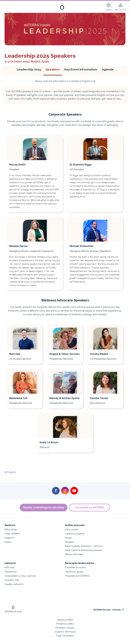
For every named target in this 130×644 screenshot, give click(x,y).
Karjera (8, 542)
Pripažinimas (11, 572)
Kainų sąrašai (71, 529)
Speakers (53, 69)
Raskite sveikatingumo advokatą (44, 507)
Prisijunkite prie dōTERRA (77, 576)
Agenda (108, 69)
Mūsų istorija (11, 529)
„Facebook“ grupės (74, 572)
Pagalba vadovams (14, 584)
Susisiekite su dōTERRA (90, 507)
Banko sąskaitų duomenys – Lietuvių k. (84, 546)
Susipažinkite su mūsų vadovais (20, 576)
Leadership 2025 (30, 69)
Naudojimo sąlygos (65, 628)
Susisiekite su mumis (75, 567)
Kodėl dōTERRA (12, 534)
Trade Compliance (65, 636)
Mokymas (9, 567)
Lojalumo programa (75, 534)
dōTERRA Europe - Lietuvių (107, 610)
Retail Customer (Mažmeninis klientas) (84, 550)
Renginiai (69, 542)
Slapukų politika (65, 620)
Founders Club (12, 580)
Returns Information (74, 554)
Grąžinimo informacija (65, 632)
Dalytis (10, 472)
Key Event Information (81, 69)
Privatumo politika (65, 624)
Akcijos (69, 538)
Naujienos (9, 538)
